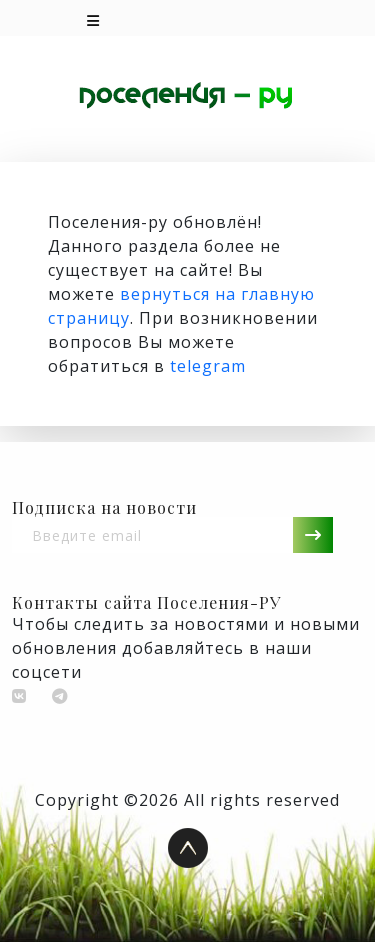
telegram (208, 366)
